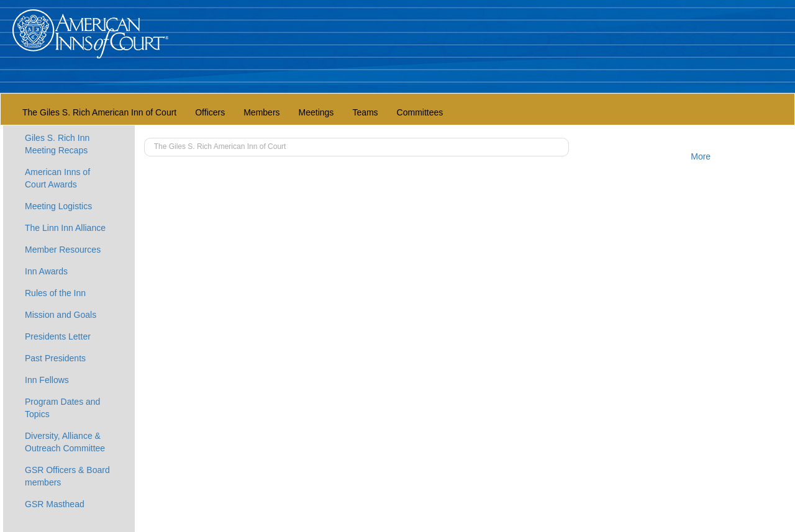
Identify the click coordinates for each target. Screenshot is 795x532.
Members (261, 112)
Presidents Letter (58, 336)
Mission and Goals (61, 315)
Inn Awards (46, 271)
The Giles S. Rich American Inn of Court (99, 112)
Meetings (316, 112)
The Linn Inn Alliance (65, 228)
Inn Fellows (47, 380)
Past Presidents (55, 358)
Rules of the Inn (55, 293)
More (701, 156)
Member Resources (63, 250)
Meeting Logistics (58, 206)
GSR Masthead (55, 504)
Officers (210, 112)
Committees (420, 112)
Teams (365, 112)
